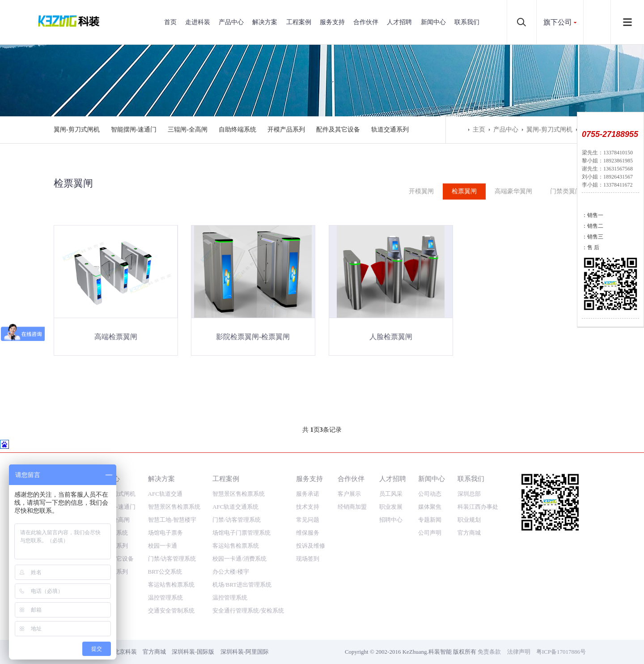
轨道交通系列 (390, 130)
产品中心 (231, 22)
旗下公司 (558, 22)
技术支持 (308, 494)
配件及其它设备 (338, 130)
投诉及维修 (311, 533)
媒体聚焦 (430, 494)
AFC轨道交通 (165, 481)
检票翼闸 (464, 191)
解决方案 (265, 22)
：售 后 (591, 247)
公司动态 (430, 481)
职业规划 (469, 507)
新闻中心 (433, 22)
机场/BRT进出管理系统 (242, 572)
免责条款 (489, 639)
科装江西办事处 (478, 494)
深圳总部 (469, 481)
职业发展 (391, 494)
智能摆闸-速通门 (134, 130)
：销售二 (593, 226)
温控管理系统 (165, 585)
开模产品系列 (286, 130)
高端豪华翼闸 (513, 191)
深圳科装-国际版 (193, 639)
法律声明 (519, 639)
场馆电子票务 (165, 520)
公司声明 (430, 520)
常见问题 (308, 507)
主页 (479, 130)
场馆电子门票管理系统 (241, 520)
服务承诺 (308, 481)
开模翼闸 (421, 191)
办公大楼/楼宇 (231, 559)
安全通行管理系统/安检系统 (248, 598)
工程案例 (299, 22)
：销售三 (593, 237)
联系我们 (467, 22)
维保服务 (308, 520)
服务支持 (332, 22)
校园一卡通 (163, 533)
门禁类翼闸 (566, 191)
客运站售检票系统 (171, 572)
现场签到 (308, 546)
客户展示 (349, 481)
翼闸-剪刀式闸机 (77, 130)
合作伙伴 (366, 22)
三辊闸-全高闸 (188, 130)
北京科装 (125, 639)
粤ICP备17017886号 (561, 639)
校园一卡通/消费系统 (239, 546)
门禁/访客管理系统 (172, 546)
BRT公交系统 (165, 559)
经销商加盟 (352, 494)
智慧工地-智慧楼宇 (172, 507)
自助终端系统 (237, 130)
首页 (170, 22)
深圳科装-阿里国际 (245, 639)
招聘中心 (391, 507)
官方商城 (469, 520)
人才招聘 (399, 22)
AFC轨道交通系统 (235, 494)
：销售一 (593, 215)
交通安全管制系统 (171, 598)
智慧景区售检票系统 (174, 494)
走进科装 (198, 22)
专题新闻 (430, 507)
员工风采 (391, 481)
